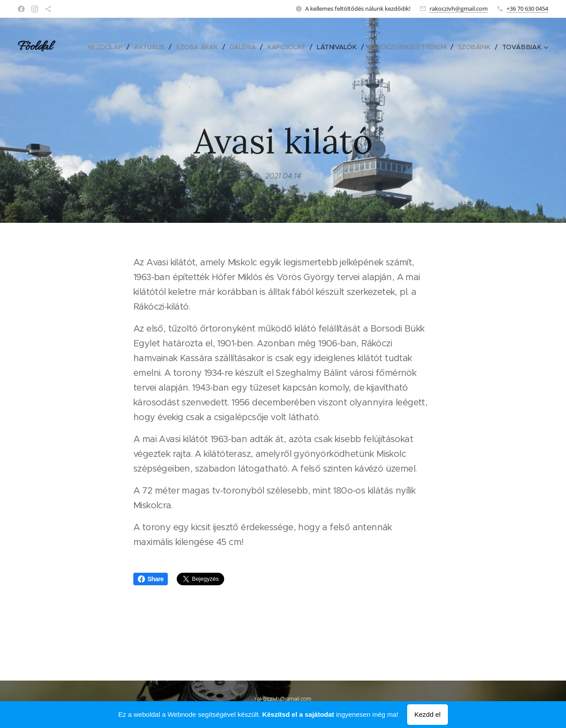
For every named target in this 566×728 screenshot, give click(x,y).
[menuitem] (137, 47)
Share (151, 579)
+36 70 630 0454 (527, 9)
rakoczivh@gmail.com (459, 9)
